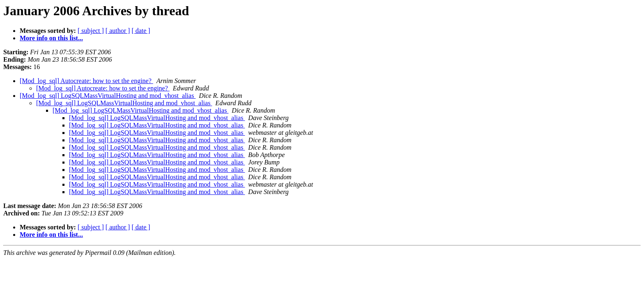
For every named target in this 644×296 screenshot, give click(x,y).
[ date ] (141, 31)
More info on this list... (51, 38)
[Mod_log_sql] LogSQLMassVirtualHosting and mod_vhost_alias (108, 96)
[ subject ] (91, 31)
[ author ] (118, 31)
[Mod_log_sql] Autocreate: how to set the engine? (86, 81)
